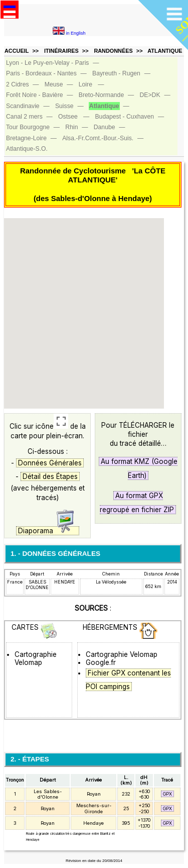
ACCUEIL (17, 51)
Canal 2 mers (24, 117)
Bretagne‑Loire (26, 138)
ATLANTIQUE (165, 51)
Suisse (64, 106)
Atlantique (104, 106)
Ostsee (68, 117)
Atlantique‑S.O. (27, 149)
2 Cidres (18, 84)
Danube (105, 127)
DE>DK (150, 95)
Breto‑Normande (101, 95)
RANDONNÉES (113, 51)
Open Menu (10, 10)
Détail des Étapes (50, 476)
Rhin (71, 127)
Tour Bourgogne (28, 127)
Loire (85, 84)
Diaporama (48, 531)
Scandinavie (23, 106)
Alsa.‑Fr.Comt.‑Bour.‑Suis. (98, 138)
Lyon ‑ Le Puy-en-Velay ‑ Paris (47, 63)
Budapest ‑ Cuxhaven (124, 117)
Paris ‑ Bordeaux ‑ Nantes (41, 73)
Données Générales (50, 463)
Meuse (54, 84)
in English (69, 33)
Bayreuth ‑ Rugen (116, 73)
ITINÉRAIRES (61, 51)
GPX (167, 794)
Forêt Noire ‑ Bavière (35, 95)
